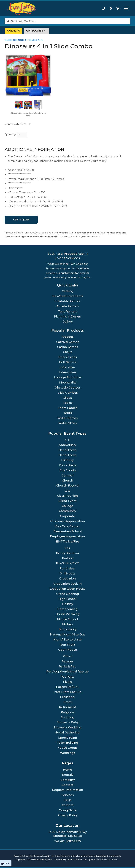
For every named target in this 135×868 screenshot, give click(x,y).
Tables (68, 403)
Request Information (68, 790)
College (67, 506)
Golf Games (67, 362)
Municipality (68, 629)
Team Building (67, 743)
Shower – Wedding (67, 728)
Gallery (68, 322)
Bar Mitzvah (67, 450)
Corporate (67, 516)
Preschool (68, 697)
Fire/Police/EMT (68, 563)
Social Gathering (68, 733)
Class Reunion (67, 496)
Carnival (68, 476)
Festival (68, 558)
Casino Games (67, 347)
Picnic (67, 682)
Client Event (68, 501)
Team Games (68, 408)
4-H (68, 440)
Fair (68, 548)
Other (67, 656)
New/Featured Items (68, 296)
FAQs (67, 800)
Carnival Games (68, 342)
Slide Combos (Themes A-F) (24, 40)
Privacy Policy (68, 815)
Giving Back (67, 810)
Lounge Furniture (67, 377)
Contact (67, 785)
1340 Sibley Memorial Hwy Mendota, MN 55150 (67, 834)
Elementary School (68, 531)
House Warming (68, 614)
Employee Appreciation (67, 536)
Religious (68, 712)
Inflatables (68, 367)
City (67, 491)
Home (67, 770)
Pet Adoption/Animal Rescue (67, 672)
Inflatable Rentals (67, 301)
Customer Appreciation (68, 521)
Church (68, 481)
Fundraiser (68, 569)
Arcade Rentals (68, 306)
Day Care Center (67, 526)
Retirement (68, 707)
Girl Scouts (67, 574)
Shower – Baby (68, 722)
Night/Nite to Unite (67, 640)
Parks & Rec (67, 667)
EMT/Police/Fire (68, 542)
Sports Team (68, 738)
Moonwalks (68, 383)
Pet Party (68, 677)
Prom (67, 702)
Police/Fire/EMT (68, 687)
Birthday (67, 460)
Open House (68, 650)
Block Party (68, 465)
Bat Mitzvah (67, 455)
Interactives (68, 372)
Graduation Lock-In (68, 584)
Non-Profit (68, 645)
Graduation (68, 579)
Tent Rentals (67, 312)
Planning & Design (68, 317)
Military (67, 624)
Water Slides (67, 423)
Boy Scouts (68, 470)
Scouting (68, 717)
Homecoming (67, 609)
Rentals (68, 775)
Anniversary (68, 445)
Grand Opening (68, 594)
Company (68, 780)
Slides (68, 398)
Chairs (67, 352)
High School (67, 599)
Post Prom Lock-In (68, 692)
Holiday (68, 604)
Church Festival (68, 486)
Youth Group (67, 748)
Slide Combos (68, 393)
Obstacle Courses (68, 388)
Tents (68, 413)
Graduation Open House (68, 589)
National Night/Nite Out (68, 635)
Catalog (13, 31)
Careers (68, 805)
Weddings (67, 753)
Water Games (67, 418)
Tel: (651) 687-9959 (68, 841)
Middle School (67, 619)
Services (68, 795)
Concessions (68, 357)
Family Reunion (67, 553)
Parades (68, 662)
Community (67, 511)
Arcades (67, 337)
